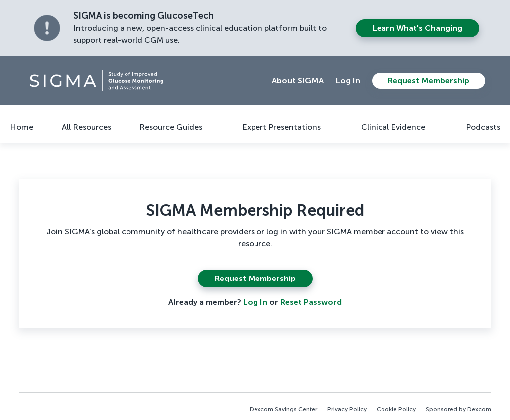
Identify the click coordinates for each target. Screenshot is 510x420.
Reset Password (311, 302)
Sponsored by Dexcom (458, 409)
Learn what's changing (417, 28)
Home (22, 127)
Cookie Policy (396, 409)
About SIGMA (298, 80)
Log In (348, 80)
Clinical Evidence (393, 127)
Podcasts (483, 127)
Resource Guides (171, 127)
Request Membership (429, 80)
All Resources (86, 127)
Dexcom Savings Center (283, 409)
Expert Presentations (281, 127)
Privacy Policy (347, 409)
